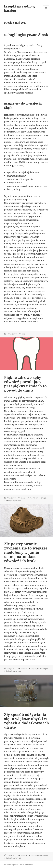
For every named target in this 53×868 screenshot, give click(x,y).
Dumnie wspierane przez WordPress (19, 865)
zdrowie (24, 668)
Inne (23, 334)
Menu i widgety (46, 11)
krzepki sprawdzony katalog (20, 8)
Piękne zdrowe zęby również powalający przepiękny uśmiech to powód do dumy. (25, 384)
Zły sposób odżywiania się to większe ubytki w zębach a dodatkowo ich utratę (26, 721)
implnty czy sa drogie (38, 498)
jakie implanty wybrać (13, 500)
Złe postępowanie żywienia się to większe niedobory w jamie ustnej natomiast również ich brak (26, 552)
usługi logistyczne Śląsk (26, 35)
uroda (23, 498)
